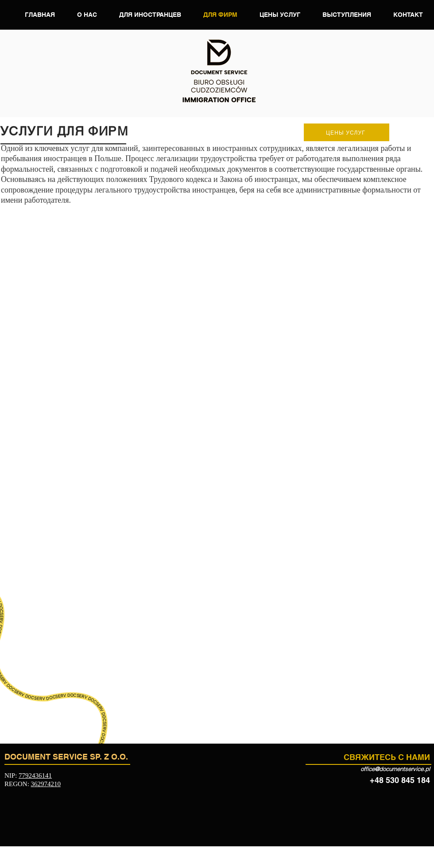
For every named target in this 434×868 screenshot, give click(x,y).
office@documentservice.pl (395, 769)
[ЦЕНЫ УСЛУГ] (347, 132)
